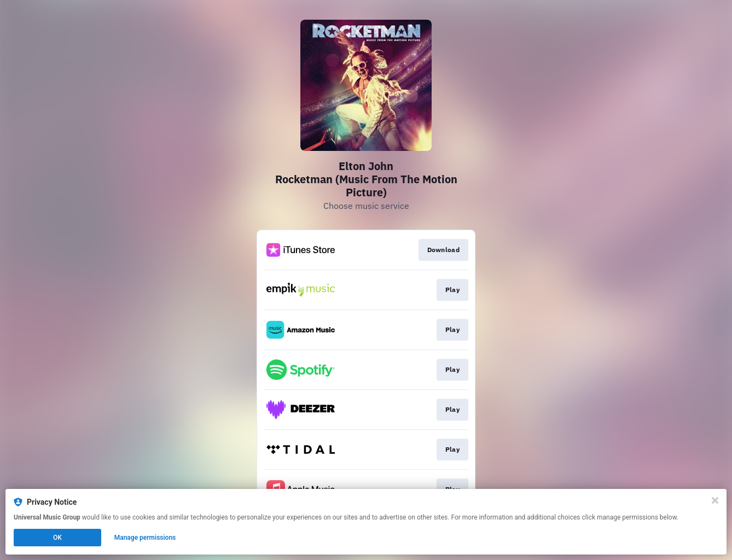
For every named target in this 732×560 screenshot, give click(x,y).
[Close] (715, 500)
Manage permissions (145, 538)
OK (57, 538)
